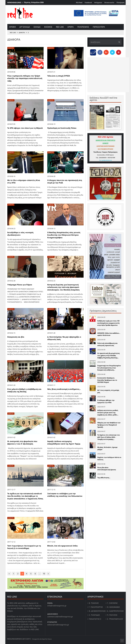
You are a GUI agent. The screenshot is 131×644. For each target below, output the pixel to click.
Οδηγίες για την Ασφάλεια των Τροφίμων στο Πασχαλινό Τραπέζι (109, 425)
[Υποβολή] (119, 42)
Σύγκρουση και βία (16, 337)
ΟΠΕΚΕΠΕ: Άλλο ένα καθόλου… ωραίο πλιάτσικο (109, 334)
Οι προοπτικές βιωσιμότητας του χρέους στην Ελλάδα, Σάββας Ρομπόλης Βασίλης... (109, 355)
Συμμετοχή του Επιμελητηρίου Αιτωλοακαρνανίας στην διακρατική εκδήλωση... (109, 368)
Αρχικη (12, 27)
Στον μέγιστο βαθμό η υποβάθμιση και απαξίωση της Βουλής (24, 390)
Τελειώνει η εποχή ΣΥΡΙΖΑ (59, 76)
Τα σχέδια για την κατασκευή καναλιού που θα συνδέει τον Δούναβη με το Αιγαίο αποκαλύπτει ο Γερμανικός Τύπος (25, 496)
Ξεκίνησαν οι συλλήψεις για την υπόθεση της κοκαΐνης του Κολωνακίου (65, 495)
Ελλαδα (37, 27)
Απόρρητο (98, 2)
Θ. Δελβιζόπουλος (97, 611)
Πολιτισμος (83, 27)
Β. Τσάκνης (94, 603)
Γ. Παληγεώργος (96, 607)
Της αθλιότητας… (104, 478)
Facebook (88, 2)
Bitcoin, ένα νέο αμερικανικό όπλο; (63, 546)
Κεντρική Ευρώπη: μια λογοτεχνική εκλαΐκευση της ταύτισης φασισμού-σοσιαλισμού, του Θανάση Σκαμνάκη (63, 287)
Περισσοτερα (99, 27)
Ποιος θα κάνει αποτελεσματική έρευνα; (107, 469)
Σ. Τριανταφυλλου (115, 619)
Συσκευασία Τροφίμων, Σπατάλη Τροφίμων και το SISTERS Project (107, 380)
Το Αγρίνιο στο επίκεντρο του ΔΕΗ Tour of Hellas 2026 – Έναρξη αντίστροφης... (109, 437)
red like (60, 27)
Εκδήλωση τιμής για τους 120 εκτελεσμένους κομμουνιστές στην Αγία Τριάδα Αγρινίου (108, 323)
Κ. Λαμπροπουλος (115, 611)
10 (44, 574)
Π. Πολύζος (112, 615)
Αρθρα (71, 27)
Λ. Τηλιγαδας (94, 615)
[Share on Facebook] (100, 52)
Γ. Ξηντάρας (112, 603)
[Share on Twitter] (112, 52)
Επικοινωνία (109, 2)
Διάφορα (22, 33)
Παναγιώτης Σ (95, 619)
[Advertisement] (108, 75)
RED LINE (13, 33)
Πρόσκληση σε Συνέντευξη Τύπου (62, 128)
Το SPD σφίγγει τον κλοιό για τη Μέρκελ (25, 128)
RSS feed (79, 2)
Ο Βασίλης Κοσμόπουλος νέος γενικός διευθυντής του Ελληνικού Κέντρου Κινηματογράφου (64, 235)
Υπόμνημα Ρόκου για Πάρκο (20, 285)
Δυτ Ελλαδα (25, 27)
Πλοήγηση (120, 2)
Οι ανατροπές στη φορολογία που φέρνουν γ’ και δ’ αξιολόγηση (22, 443)
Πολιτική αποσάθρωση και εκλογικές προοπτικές (107, 344)
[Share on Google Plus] (106, 52)
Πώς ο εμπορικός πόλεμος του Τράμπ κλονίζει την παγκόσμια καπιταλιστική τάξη (25, 78)
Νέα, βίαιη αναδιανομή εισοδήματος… (64, 389)
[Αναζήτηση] (106, 42)
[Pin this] (119, 52)
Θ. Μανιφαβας (113, 607)
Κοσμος (48, 27)
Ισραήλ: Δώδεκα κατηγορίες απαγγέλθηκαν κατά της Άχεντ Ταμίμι (64, 443)
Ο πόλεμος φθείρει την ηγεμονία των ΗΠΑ (106, 401)
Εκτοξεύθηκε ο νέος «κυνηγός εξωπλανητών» (20, 234)
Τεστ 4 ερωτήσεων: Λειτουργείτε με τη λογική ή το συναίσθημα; (24, 547)
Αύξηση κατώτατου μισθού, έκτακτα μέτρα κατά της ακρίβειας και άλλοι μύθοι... (108, 413)
